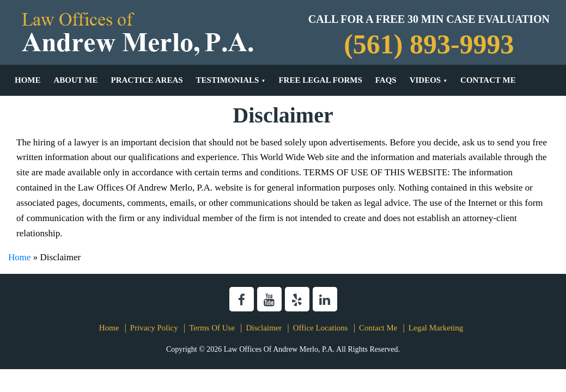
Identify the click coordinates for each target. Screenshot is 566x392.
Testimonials (228, 80)
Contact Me (488, 80)
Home (28, 80)
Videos (425, 80)
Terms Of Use (212, 328)
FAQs (386, 80)
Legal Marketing (436, 328)
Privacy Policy (154, 328)
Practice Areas (147, 80)
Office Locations (321, 328)
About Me (76, 80)
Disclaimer (264, 328)
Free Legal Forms (320, 80)
